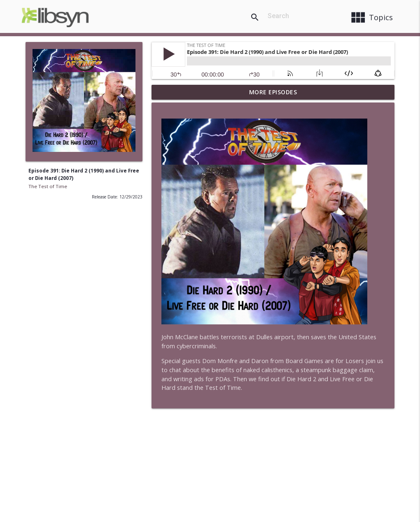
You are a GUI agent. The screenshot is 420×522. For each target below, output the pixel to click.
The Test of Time (48, 186)
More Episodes (273, 92)
